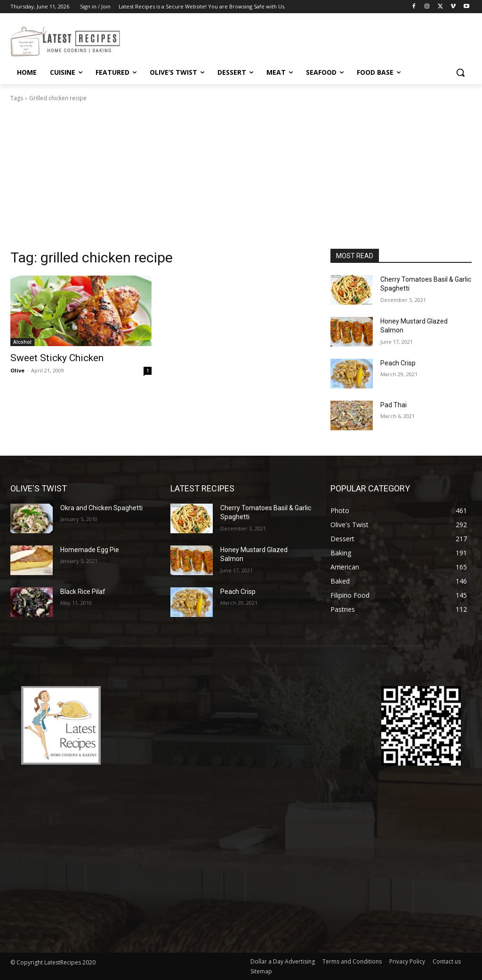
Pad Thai (394, 405)
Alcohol (22, 342)
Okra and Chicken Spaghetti (101, 508)
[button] (460, 72)
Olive (17, 370)
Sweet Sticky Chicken (57, 358)
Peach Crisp (398, 363)
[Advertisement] (241, 178)
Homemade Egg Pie (90, 550)
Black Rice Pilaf (83, 592)
